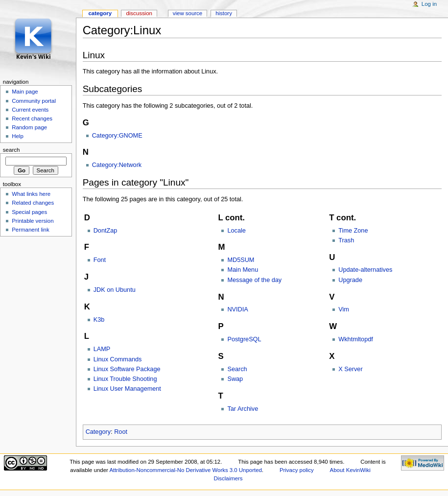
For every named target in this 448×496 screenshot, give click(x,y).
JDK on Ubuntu (115, 290)
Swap (235, 379)
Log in (429, 4)
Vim (344, 309)
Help (18, 136)
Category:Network (117, 165)
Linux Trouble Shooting (125, 379)
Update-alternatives (365, 270)
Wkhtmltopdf (356, 339)
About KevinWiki (350, 470)
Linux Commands (118, 359)
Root (121, 432)
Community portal (34, 101)
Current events (30, 110)
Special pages (29, 212)
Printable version (33, 221)
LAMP (102, 349)
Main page (25, 92)
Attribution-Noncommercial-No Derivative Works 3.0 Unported (185, 470)
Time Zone (353, 231)
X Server (350, 369)
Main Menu (243, 270)
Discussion (139, 13)
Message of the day (254, 280)
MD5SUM (241, 260)
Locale (236, 231)
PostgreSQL (244, 339)
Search (237, 369)
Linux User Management (127, 389)
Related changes (33, 203)
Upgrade (350, 280)
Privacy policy (297, 470)
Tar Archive (243, 409)
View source (188, 13)
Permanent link (30, 230)
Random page (29, 127)
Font (100, 260)
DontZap (106, 231)
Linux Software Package (127, 369)
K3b (99, 320)
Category (98, 432)
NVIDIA (237, 309)
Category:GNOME (117, 136)
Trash (346, 240)
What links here (31, 194)
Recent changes (32, 118)
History (224, 13)
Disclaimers (228, 478)
